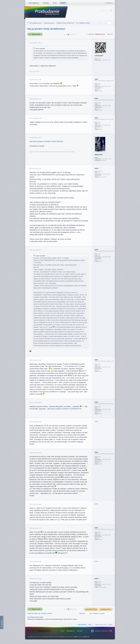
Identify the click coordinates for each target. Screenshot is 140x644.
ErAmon (103, 34)
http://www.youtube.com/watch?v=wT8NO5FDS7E (64, 409)
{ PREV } (91, 609)
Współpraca (71, 631)
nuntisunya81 (99, 56)
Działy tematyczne (49, 23)
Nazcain (62, 637)
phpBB (76, 637)
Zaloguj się (110, 3)
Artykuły (46, 3)
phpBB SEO (86, 637)
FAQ (90, 625)
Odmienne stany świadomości (65, 23)
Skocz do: (82, 614)
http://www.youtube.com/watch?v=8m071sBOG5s (46, 141)
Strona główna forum (35, 23)
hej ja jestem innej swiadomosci (46, 29)
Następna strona (106, 609)
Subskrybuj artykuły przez (103, 631)
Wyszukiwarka (82, 625)
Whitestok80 (98, 155)
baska (96, 168)
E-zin (55, 3)
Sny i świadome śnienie (83, 23)
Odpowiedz (36, 34)
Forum (63, 3)
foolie (96, 79)
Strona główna (34, 3)
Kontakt (80, 631)
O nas (62, 631)
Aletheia (98, 34)
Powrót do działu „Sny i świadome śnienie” (40, 613)
